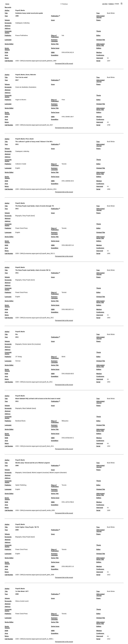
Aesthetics (25, 87)
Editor (98, 35)
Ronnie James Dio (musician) (32, 344)
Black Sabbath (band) (29, 408)
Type (98, 13)
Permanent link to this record (64, 63)
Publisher (8, 35)
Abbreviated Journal (100, 17)
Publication (55, 16)
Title (6, 13)
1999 (17, 16)
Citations (111, 4)
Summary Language (54, 40)
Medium (99, 52)
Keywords (8, 23)
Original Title (101, 40)
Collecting (26, 23)
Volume (7, 20)
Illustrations (33, 87)
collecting (26, 151)
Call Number (9, 61)
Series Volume (7, 49)
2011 (17, 144)
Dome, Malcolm (31, 75)
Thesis (99, 31)
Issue (53, 20)
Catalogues (19, 23)
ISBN (53, 52)
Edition (99, 48)
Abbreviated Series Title (100, 45)
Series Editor (9, 44)
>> (67, 4)
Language (8, 40)
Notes (7, 58)
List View (105, 4)
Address (8, 28)
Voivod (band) (27, 473)
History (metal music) (22, 601)
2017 (17, 80)
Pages (98, 20)
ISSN (6, 52)
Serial (98, 61)
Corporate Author (8, 32)
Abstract (8, 26)
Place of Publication (55, 36)
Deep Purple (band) (29, 216)
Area (6, 55)
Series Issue (55, 48)
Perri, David (29, 139)
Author (7, 10)
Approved (100, 58)
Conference (100, 55)
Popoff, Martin (20, 10)
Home (7, 4)
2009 (17, 466)
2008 (17, 530)
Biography (18, 216)
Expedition (55, 55)
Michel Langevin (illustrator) (58, 473)
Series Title (55, 44)
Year (6, 16)
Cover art (18, 87)
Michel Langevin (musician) (40, 473)
